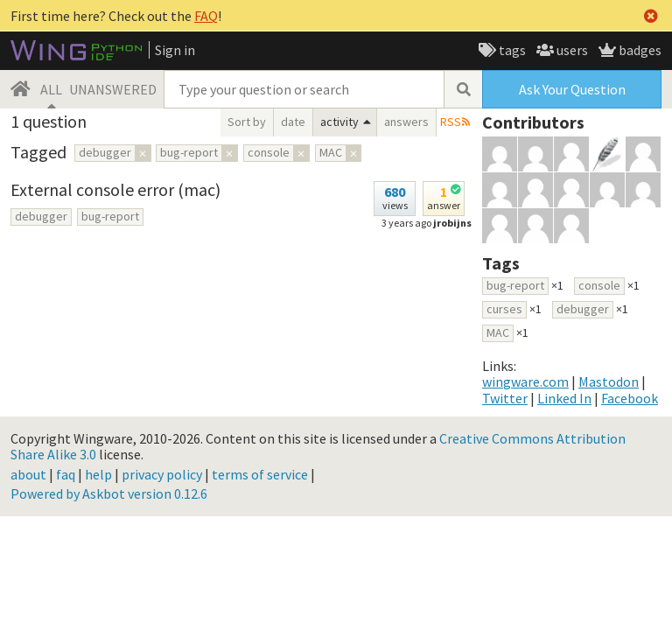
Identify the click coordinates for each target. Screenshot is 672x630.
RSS (451, 122)
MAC (498, 332)
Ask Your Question (572, 89)
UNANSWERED (113, 89)
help (98, 474)
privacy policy (162, 474)
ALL (51, 89)
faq (66, 474)
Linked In (564, 398)
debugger (41, 216)
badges (639, 50)
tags (511, 50)
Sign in (175, 50)
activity (339, 122)
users (571, 50)
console (599, 285)
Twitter (505, 398)
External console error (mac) (115, 189)
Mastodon (609, 381)
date (293, 122)
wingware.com (525, 381)
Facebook (630, 398)
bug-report (110, 216)
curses (504, 309)
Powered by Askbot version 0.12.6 (109, 493)
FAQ (206, 16)
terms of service (260, 474)
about (28, 474)
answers (406, 122)
